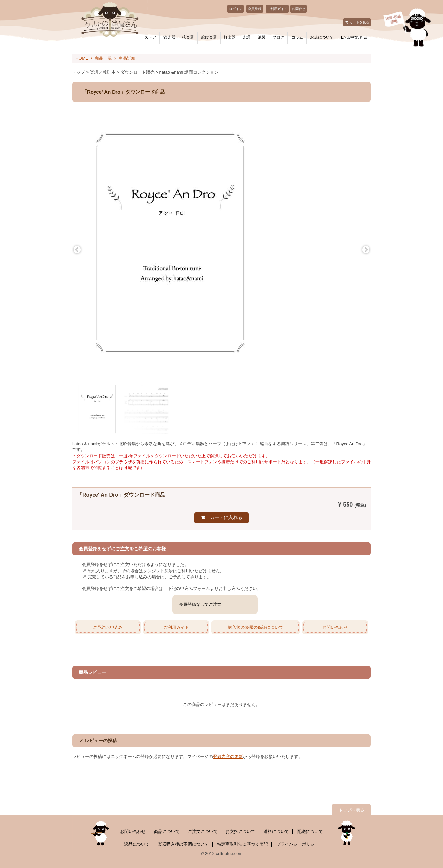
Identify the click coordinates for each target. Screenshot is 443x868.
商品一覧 (103, 58)
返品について (137, 844)
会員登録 (255, 9)
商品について (167, 831)
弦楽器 (188, 37)
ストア (150, 37)
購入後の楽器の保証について (255, 627)
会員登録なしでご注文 (200, 604)
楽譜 (246, 37)
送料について (276, 831)
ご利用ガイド (277, 9)
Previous (77, 250)
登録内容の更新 (228, 756)
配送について (310, 831)
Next (366, 250)
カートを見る (359, 22)
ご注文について (203, 831)
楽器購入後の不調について (183, 844)
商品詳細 (127, 58)
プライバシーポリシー (298, 844)
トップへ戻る (351, 810)
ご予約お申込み (108, 627)
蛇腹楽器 (209, 37)
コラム (297, 37)
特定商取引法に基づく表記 (243, 844)
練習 (262, 37)
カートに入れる (226, 517)
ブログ (278, 37)
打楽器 (230, 37)
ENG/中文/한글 (354, 37)
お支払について (240, 831)
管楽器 (169, 37)
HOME (82, 58)
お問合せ (299, 9)
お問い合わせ (335, 627)
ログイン (236, 9)
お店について (322, 37)
